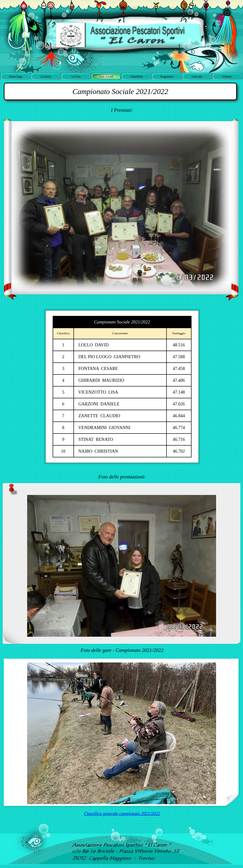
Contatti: (227, 77)
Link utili (197, 77)
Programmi (167, 77)
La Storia (46, 77)
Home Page (16, 77)
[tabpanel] (120, 91)
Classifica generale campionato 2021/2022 (122, 814)
